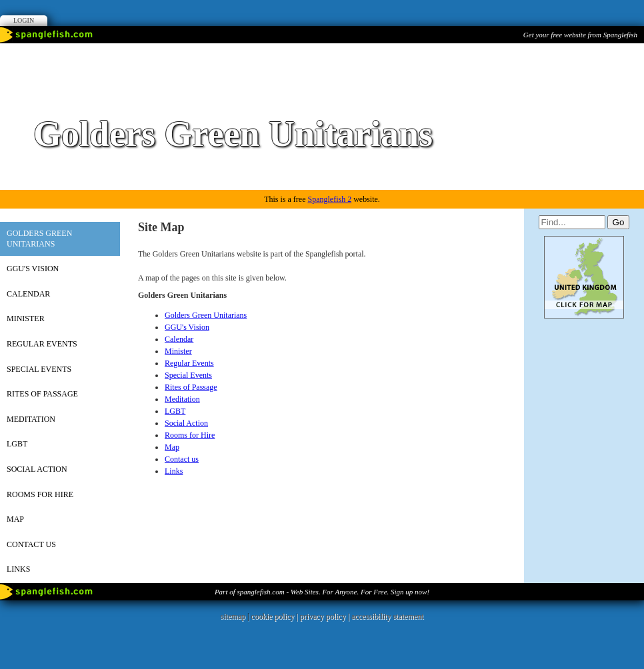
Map (15, 519)
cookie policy (272, 616)
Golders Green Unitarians (39, 239)
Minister (26, 319)
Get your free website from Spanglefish (580, 35)
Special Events (39, 369)
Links (18, 569)
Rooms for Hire (40, 494)
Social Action (37, 469)
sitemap (233, 616)
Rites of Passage (42, 394)
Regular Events (42, 344)
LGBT (17, 444)
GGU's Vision (33, 269)
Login (24, 20)
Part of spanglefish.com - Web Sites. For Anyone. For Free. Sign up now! (322, 592)
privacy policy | (326, 616)
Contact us (31, 544)
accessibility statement (387, 616)
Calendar (28, 294)
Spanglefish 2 (329, 199)
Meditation (31, 419)
